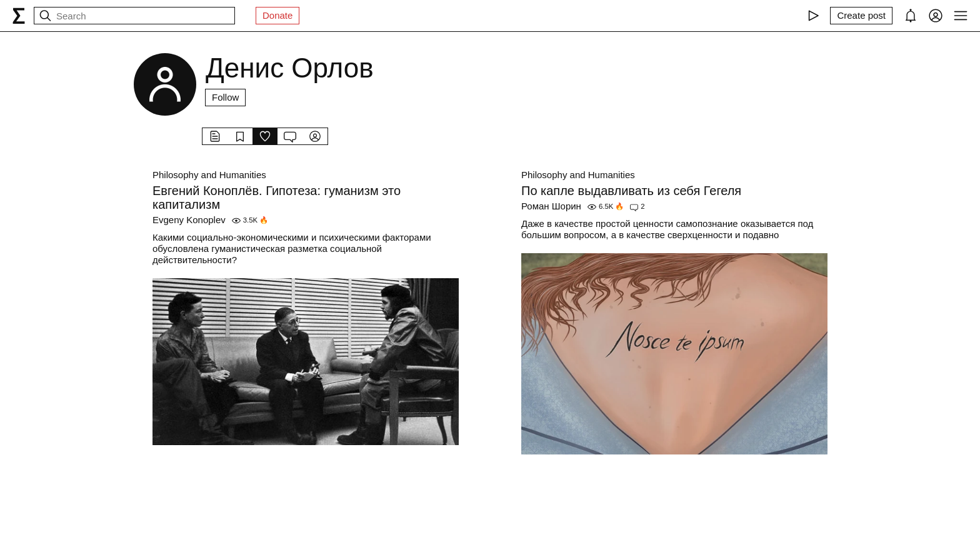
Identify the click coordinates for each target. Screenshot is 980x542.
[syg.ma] (19, 16)
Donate (277, 15)
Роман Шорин (551, 206)
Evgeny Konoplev (189, 220)
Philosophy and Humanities (209, 175)
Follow (225, 97)
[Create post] (861, 16)
